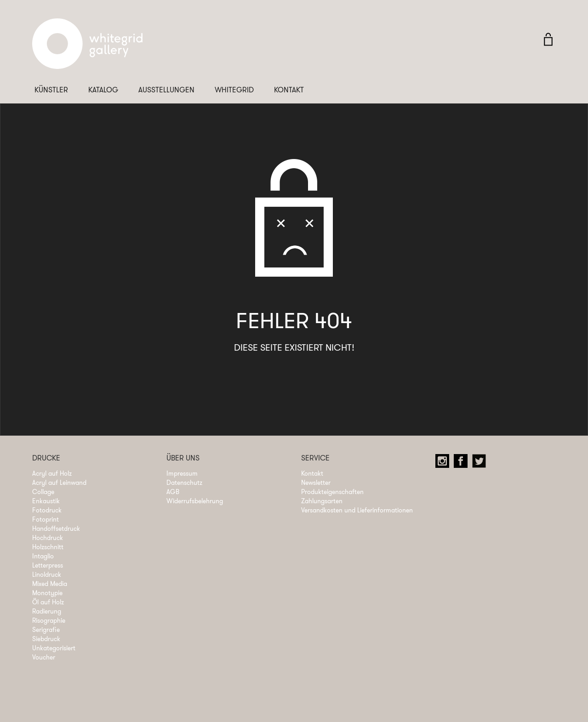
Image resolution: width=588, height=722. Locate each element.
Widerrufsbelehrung (195, 501)
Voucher (44, 657)
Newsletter (316, 483)
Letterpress (48, 565)
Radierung (47, 611)
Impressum (182, 473)
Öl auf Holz (48, 602)
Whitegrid (234, 90)
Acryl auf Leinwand (59, 483)
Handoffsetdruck (56, 529)
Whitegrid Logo (87, 48)
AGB (173, 492)
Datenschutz (184, 483)
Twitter (481, 463)
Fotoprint (46, 519)
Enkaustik (46, 501)
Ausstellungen (166, 90)
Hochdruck (48, 538)
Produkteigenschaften (332, 492)
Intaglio (43, 556)
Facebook (463, 463)
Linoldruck (47, 574)
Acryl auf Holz (52, 473)
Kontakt (289, 90)
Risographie (49, 620)
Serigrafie (46, 630)
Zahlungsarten (322, 501)
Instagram (445, 463)
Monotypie (47, 593)
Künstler (51, 90)
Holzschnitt (48, 547)
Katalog (103, 90)
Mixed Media (50, 584)
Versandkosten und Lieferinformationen (357, 510)
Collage (43, 492)
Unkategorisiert (54, 648)
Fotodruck (47, 510)
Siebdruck (46, 639)
